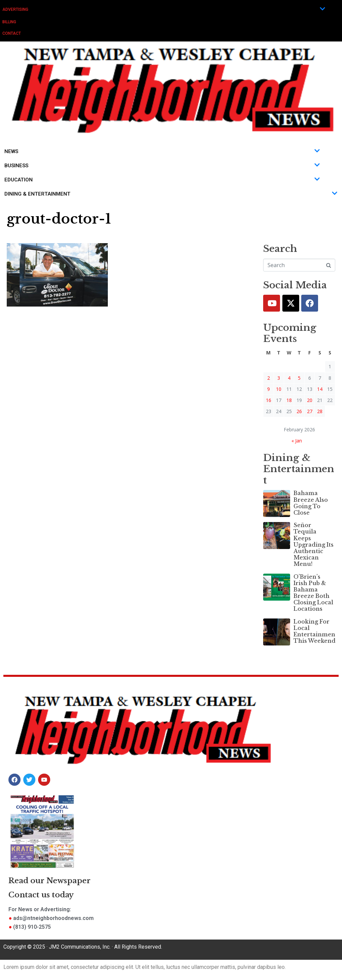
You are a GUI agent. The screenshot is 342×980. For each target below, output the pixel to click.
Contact (12, 33)
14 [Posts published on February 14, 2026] (320, 389)
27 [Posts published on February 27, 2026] (310, 411)
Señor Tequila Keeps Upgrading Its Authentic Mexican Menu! (314, 544)
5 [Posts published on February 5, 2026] (299, 378)
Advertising (164, 9)
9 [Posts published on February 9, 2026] (269, 389)
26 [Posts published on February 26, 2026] (299, 411)
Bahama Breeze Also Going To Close (311, 503)
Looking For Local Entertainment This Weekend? (316, 631)
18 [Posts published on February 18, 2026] (289, 400)
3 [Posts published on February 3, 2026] (279, 378)
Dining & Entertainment (171, 194)
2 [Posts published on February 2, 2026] (269, 378)
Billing (9, 22)
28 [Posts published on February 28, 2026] (320, 411)
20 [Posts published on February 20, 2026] (310, 400)
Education (162, 180)
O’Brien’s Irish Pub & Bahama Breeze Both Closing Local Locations (313, 593)
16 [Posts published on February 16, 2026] (269, 400)
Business (162, 166)
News (162, 151)
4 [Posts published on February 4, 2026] (289, 378)
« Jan (297, 441)
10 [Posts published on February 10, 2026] (279, 389)
